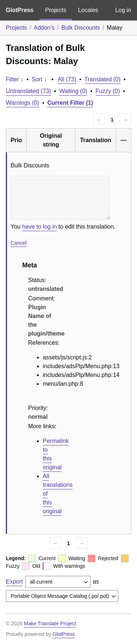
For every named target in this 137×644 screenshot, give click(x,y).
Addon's (44, 28)
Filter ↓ (15, 79)
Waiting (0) (73, 91)
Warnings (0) (22, 103)
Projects (56, 10)
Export (14, 582)
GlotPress (20, 10)
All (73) (67, 79)
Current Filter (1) (70, 103)
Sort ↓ (39, 79)
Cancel (19, 243)
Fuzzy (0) (108, 91)
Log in (123, 10)
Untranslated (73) (28, 91)
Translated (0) (102, 79)
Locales (88, 10)
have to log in (39, 227)
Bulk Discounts (81, 28)
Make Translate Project (50, 623)
